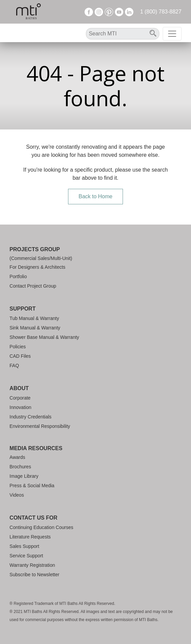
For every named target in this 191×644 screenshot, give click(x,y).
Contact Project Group (33, 286)
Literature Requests (30, 537)
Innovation (20, 407)
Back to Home (95, 196)
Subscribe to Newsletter (34, 575)
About (19, 388)
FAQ (14, 365)
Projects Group (35, 249)
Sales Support (24, 546)
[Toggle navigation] (172, 34)
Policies (18, 347)
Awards (17, 457)
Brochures (20, 467)
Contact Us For (33, 518)
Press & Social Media (32, 486)
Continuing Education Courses (41, 527)
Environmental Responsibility (40, 426)
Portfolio (18, 276)
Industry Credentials (30, 417)
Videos (17, 495)
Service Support (26, 556)
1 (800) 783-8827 (161, 12)
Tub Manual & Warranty (34, 318)
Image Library (24, 476)
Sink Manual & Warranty (35, 328)
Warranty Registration (32, 565)
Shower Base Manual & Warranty (44, 337)
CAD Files (20, 356)
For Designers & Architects (37, 267)
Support (22, 309)
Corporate (20, 398)
